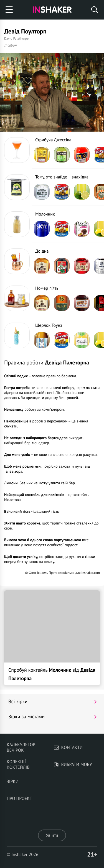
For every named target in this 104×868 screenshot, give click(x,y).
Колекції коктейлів (18, 765)
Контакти (68, 748)
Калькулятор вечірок (21, 748)
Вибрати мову (73, 765)
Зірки (13, 782)
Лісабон (11, 45)
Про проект (19, 799)
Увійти (52, 835)
